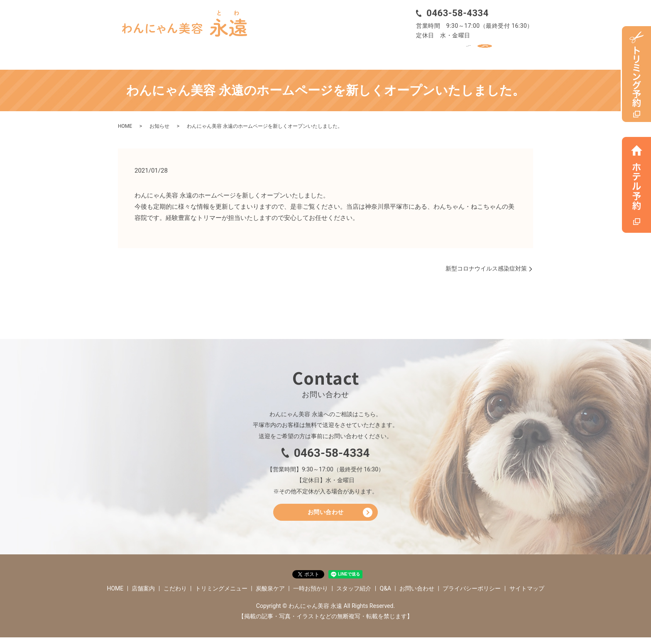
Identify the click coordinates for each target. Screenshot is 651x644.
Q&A (484, 53)
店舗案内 (175, 53)
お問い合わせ (326, 517)
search (515, 52)
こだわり (217, 53)
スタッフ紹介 (442, 53)
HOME (136, 53)
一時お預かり (388, 53)
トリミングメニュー (275, 53)
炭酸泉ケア (336, 53)
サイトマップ (527, 595)
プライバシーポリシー (472, 595)
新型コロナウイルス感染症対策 (486, 266)
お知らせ (159, 124)
